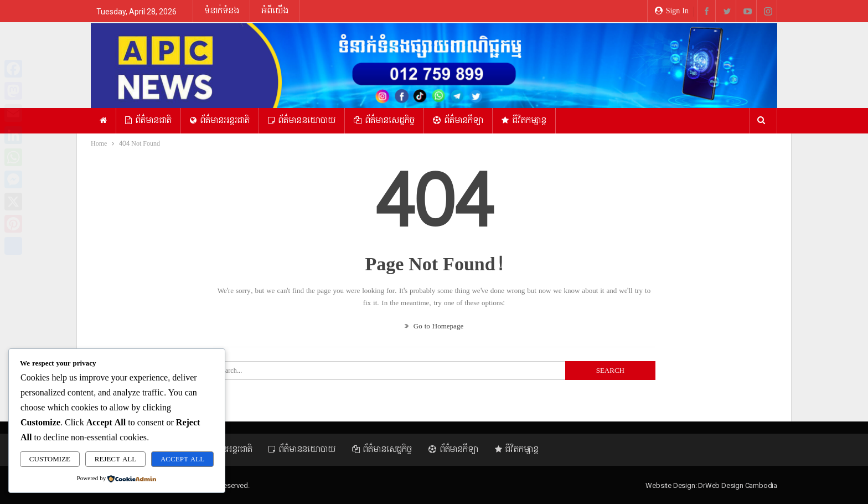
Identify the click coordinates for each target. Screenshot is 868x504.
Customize (50, 459)
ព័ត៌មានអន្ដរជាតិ (220, 120)
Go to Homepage (434, 326)
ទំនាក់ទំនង (222, 11)
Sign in (672, 11)
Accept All (182, 459)
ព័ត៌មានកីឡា (458, 120)
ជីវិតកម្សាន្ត (524, 120)
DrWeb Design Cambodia (738, 485)
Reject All (116, 459)
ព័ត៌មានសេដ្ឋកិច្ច (384, 120)
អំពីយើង (275, 11)
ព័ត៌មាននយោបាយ (302, 120)
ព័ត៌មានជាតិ (148, 120)
